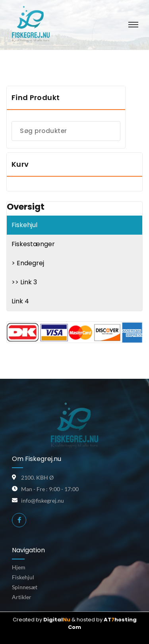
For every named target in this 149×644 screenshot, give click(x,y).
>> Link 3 (24, 282)
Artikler (22, 597)
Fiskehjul (24, 225)
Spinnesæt (25, 587)
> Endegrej (28, 263)
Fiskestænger (33, 244)
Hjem (19, 567)
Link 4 (20, 301)
